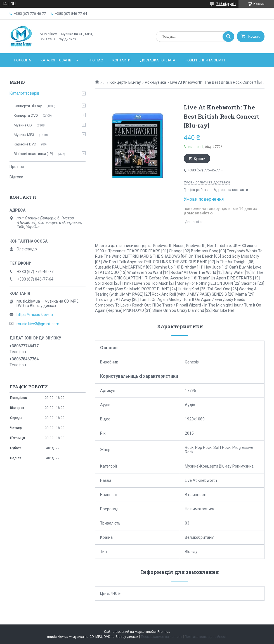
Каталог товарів (56, 60)
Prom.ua (164, 632)
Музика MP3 (24, 135)
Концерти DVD (26, 115)
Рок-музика (155, 82)
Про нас (95, 60)
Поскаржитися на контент (161, 637)
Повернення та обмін (205, 60)
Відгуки (16, 177)
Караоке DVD (25, 144)
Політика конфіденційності (206, 637)
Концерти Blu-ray (125, 82)
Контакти (121, 60)
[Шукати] (228, 37)
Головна (23, 60)
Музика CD (23, 125)
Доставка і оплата (158, 60)
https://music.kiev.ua (35, 315)
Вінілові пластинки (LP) (33, 154)
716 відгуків (226, 4)
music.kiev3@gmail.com (38, 324)
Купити (200, 159)
